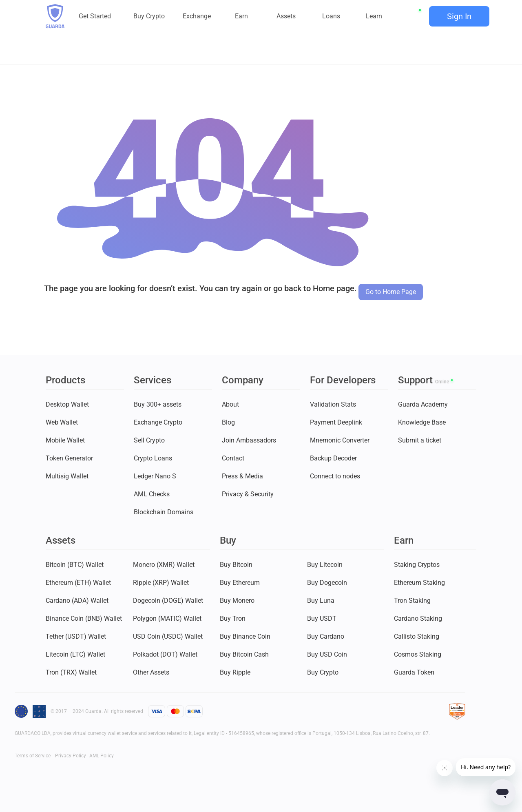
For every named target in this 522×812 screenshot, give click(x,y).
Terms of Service (33, 756)
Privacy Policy (71, 756)
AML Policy (102, 756)
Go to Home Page (391, 292)
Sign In (459, 16)
